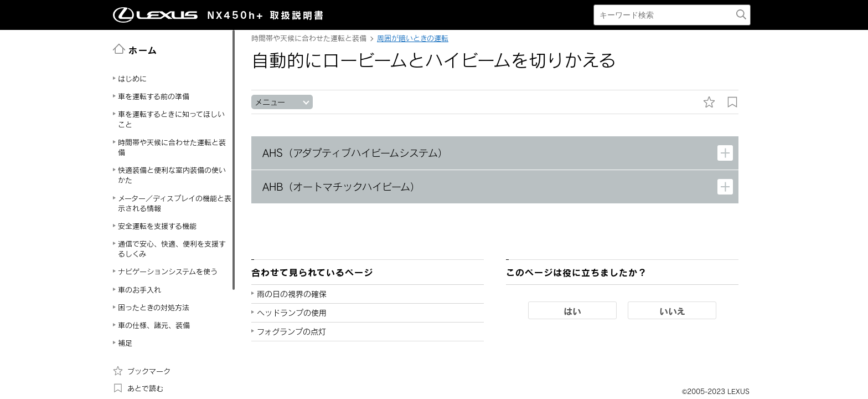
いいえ (672, 311)
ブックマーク (142, 371)
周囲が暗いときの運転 (413, 38)
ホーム (135, 49)
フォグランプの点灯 (291, 332)
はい (572, 311)
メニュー (270, 102)
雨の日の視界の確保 (292, 294)
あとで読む (138, 388)
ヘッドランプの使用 (292, 313)
